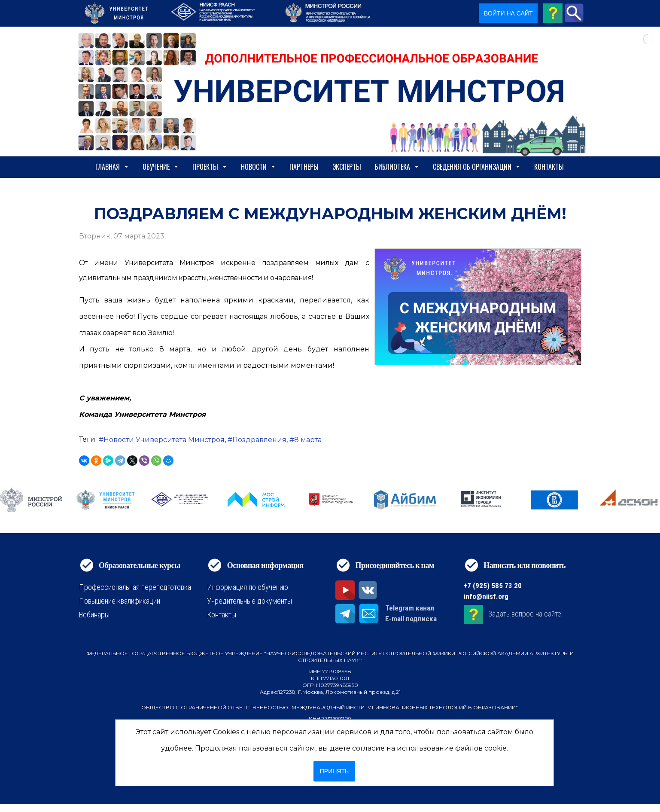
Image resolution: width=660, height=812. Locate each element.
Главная (112, 167)
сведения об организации (477, 167)
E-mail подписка (411, 619)
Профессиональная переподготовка (135, 587)
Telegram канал (410, 608)
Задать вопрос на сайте (525, 614)
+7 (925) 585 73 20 (493, 586)
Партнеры (304, 167)
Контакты (549, 167)
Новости (258, 167)
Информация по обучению (248, 587)
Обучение (161, 167)
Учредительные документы (249, 601)
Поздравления (259, 440)
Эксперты (347, 167)
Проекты (210, 167)
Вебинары (94, 615)
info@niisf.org (486, 596)
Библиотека (397, 167)
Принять (334, 771)
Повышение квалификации (120, 601)
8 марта (308, 440)
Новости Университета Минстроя (164, 440)
